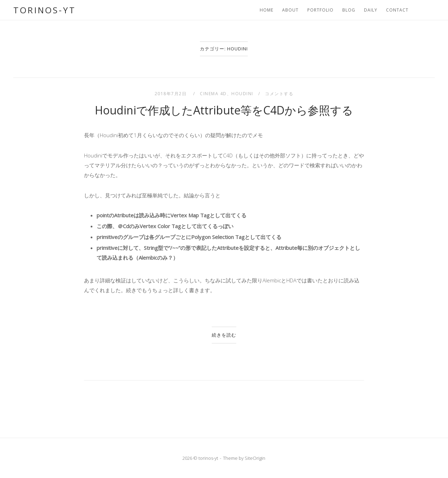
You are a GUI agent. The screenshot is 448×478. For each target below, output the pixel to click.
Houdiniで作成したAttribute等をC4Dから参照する (224, 110)
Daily (371, 10)
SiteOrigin (255, 458)
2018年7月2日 (171, 94)
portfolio (320, 10)
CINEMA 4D (213, 94)
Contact (397, 10)
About (290, 10)
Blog (349, 10)
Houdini (242, 94)
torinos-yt (45, 10)
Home (267, 10)
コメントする (279, 94)
